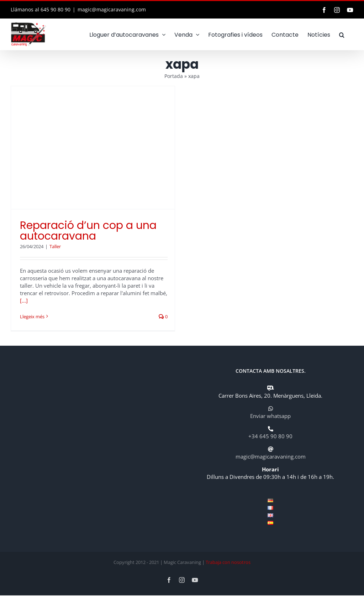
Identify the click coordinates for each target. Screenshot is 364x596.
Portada (174, 76)
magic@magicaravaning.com (112, 9)
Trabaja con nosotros (228, 562)
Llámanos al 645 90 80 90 (41, 9)
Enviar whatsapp (270, 416)
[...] (24, 300)
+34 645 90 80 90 (270, 436)
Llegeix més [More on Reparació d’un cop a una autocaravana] (32, 317)
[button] (342, 34)
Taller (55, 246)
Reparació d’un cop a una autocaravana (88, 231)
